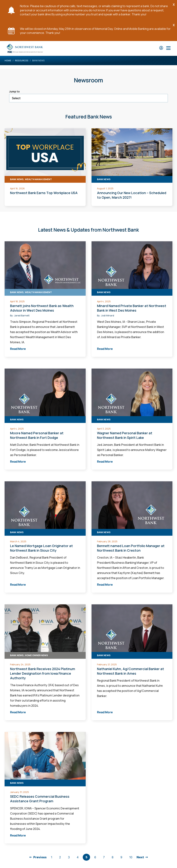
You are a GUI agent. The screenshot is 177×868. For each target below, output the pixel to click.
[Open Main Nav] (168, 48)
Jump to (14, 91)
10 (131, 857)
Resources (22, 61)
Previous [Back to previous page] (40, 857)
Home (8, 61)
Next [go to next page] (140, 857)
